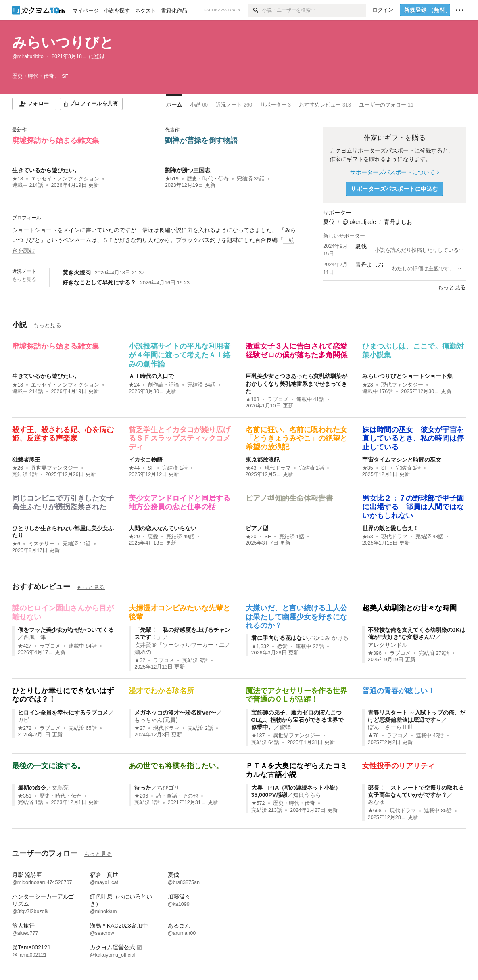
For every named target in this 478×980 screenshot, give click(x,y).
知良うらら (307, 795)
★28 (368, 385)
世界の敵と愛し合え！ (390, 528)
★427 (25, 646)
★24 (134, 385)
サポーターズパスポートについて (394, 172)
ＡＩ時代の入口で (151, 376)
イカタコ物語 (146, 460)
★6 (16, 544)
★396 (375, 653)
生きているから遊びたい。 (46, 170)
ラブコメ (278, 399)
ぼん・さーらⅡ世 (390, 727)
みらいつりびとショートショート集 (407, 376)
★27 (140, 728)
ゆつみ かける (331, 638)
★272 (25, 728)
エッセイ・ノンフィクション (65, 179)
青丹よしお (398, 222)
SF (151, 468)
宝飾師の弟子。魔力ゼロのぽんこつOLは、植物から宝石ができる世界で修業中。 (297, 720)
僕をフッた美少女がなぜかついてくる (66, 630)
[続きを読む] (155, 240)
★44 (134, 468)
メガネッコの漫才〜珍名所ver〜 (175, 713)
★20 (134, 537)
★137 (258, 736)
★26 (18, 468)
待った (143, 788)
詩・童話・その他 (177, 796)
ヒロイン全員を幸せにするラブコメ (63, 713)
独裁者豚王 (26, 460)
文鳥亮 (60, 788)
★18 (18, 179)
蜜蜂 (285, 727)
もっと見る (24, 279)
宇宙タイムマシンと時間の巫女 (402, 460)
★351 (25, 796)
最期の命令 (32, 788)
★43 (251, 468)
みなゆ (376, 802)
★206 (141, 796)
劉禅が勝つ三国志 (188, 170)
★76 (373, 736)
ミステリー (41, 544)
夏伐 (329, 222)
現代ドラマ (278, 468)
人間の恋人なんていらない (163, 528)
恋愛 (153, 537)
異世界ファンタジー (55, 468)
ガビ (23, 720)
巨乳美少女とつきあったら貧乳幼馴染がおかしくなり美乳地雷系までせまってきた (296, 383)
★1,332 (260, 646)
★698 (375, 811)
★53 (368, 537)
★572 (258, 803)
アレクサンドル (388, 645)
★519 (172, 179)
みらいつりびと (63, 42)
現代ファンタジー (402, 385)
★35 (368, 468)
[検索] (255, 10)
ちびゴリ (168, 788)
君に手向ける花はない (280, 638)
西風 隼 (35, 637)
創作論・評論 (163, 385)
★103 (253, 399)
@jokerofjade (359, 222)
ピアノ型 (257, 528)
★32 (140, 660)
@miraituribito (28, 56)
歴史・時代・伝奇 (208, 179)
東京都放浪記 (263, 460)
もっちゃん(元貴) (156, 720)
